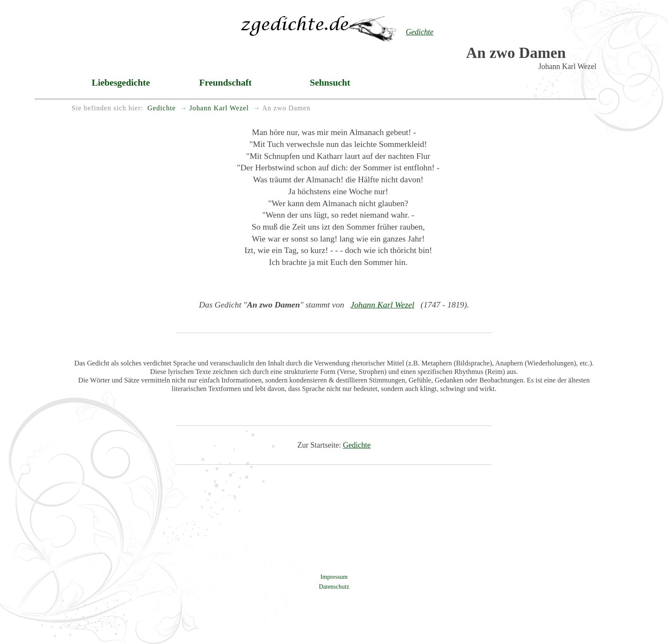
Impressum (334, 577)
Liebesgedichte (121, 83)
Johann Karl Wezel (383, 305)
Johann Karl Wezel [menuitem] (219, 108)
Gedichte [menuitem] (161, 108)
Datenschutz (334, 586)
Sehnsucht (330, 83)
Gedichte (357, 445)
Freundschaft (226, 83)
